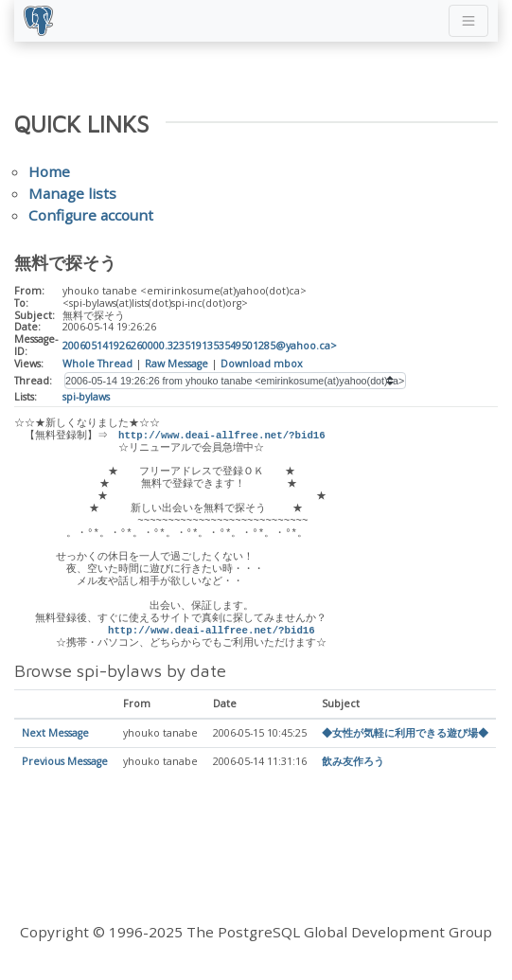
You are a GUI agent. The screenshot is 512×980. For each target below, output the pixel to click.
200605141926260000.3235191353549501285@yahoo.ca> (200, 346)
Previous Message (65, 762)
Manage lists (72, 193)
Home (49, 171)
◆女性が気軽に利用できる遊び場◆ (405, 734)
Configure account (91, 215)
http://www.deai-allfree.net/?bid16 (224, 436)
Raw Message (177, 364)
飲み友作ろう (353, 762)
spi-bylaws (86, 397)
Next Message (55, 734)
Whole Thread (97, 364)
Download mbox (262, 364)
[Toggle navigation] (468, 21)
